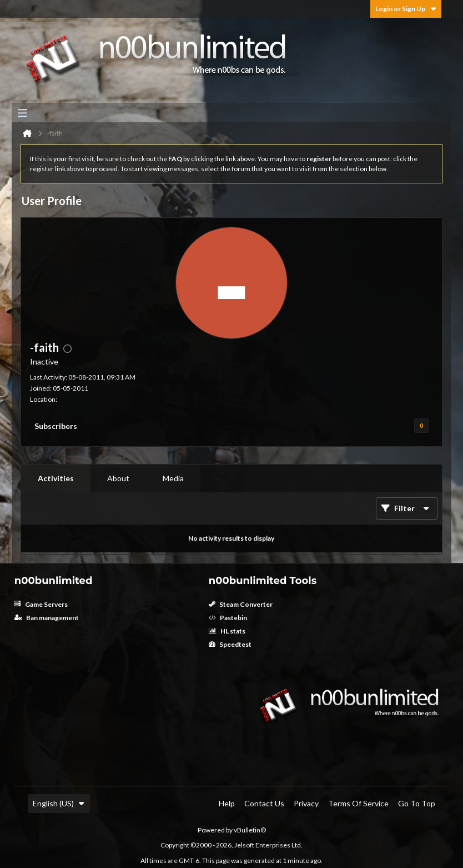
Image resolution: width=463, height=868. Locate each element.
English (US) (59, 803)
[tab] (56, 478)
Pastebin (228, 618)
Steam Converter (241, 604)
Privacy (306, 803)
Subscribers (56, 426)
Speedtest (230, 644)
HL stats (227, 631)
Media (173, 478)
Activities (56, 478)
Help (227, 803)
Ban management (47, 618)
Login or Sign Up (406, 9)
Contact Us (264, 803)
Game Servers (41, 604)
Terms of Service (358, 803)
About (118, 478)
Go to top (417, 803)
